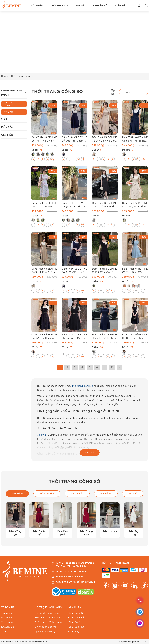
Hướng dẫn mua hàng (47, 613)
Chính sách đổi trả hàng (48, 622)
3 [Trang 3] (75, 367)
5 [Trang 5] (90, 367)
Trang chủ (7, 613)
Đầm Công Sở (76, 613)
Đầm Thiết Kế (76, 618)
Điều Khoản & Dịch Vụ (47, 618)
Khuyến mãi (100, 6)
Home (4, 76)
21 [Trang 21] (112, 367)
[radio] (33, 154)
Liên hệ (120, 6)
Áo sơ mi (42, 435)
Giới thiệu (36, 6)
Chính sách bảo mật (46, 627)
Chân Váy (74, 632)
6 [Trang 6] (97, 367)
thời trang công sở (83, 386)
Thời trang (59, 6)
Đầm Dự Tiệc (76, 622)
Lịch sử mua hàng (45, 632)
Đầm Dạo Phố (76, 627)
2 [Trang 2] (67, 367)
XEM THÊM (90, 453)
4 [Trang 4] (82, 367)
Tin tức (81, 6)
